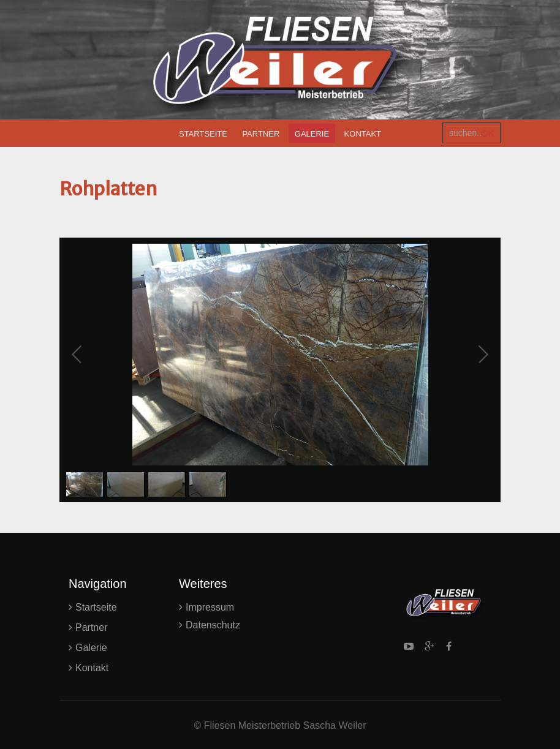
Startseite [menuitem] (203, 134)
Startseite (96, 607)
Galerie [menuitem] (312, 134)
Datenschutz (213, 625)
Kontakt (92, 668)
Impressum (210, 607)
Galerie (91, 648)
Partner (91, 627)
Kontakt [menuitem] (363, 134)
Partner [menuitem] (261, 134)
